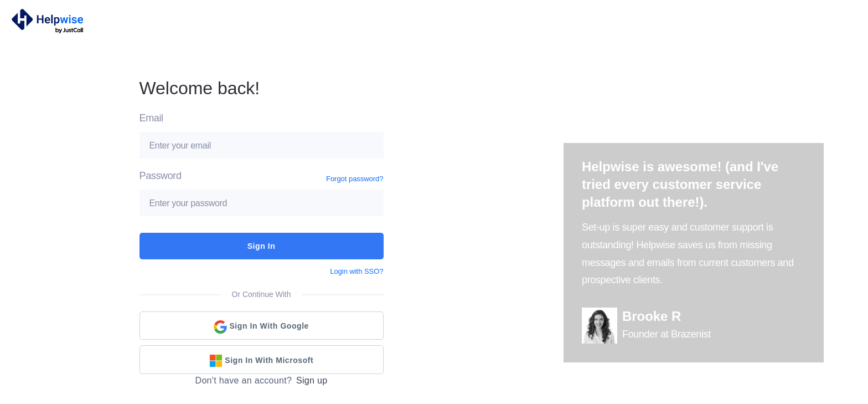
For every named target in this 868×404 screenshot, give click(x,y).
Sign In (262, 246)
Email (151, 118)
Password (161, 176)
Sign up (312, 380)
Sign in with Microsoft (261, 361)
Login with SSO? (356, 271)
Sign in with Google (261, 327)
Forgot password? (355, 179)
